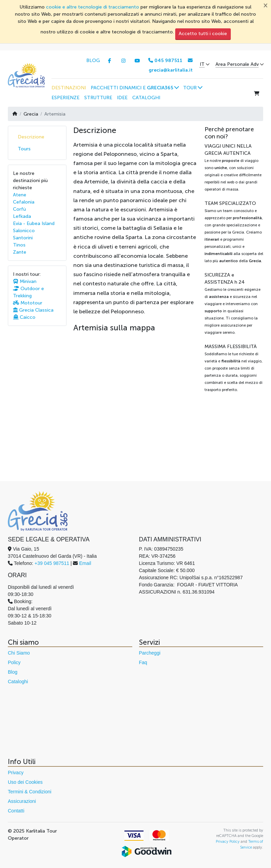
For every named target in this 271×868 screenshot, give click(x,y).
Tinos (19, 245)
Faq (143, 662)
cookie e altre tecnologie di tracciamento (93, 7)
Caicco (24, 317)
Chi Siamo (19, 653)
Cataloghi (18, 682)
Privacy (16, 773)
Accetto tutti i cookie (203, 34)
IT (202, 64)
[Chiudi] (266, 5)
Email (85, 563)
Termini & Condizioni (30, 792)
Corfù (19, 209)
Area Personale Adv (237, 64)
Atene (20, 195)
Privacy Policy (228, 841)
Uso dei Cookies (25, 782)
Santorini (23, 238)
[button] (134, 88)
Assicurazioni (22, 801)
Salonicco (24, 231)
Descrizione (31, 137)
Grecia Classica (33, 310)
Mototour (28, 303)
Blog (13, 672)
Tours (24, 149)
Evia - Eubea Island (34, 223)
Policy (14, 662)
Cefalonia (24, 202)
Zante (20, 252)
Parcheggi (150, 653)
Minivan (25, 281)
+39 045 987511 (52, 563)
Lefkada (22, 216)
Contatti (16, 811)
